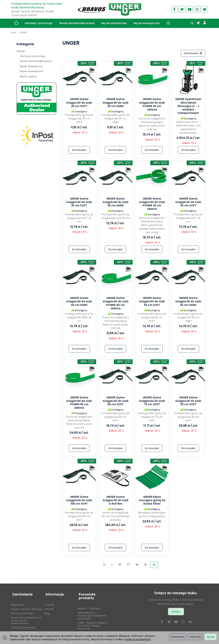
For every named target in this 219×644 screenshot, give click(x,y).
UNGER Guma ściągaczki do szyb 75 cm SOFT (152, 401)
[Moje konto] (205, 23)
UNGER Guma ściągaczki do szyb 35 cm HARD (116, 203)
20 (154, 565)
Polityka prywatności (23, 625)
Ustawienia (178, 637)
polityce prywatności (138, 639)
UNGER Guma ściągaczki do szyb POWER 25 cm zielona (152, 105)
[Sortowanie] (192, 54)
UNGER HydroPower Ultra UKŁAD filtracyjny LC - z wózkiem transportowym (188, 107)
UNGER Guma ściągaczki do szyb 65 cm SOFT (116, 401)
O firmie (49, 603)
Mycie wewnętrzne (147, 23)
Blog (47, 611)
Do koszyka (79, 150)
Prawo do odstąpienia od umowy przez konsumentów (26, 618)
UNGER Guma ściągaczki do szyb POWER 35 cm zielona (152, 204)
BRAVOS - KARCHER (89, 606)
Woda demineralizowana (77, 23)
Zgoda (211, 637)
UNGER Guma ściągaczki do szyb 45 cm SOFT (188, 203)
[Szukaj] (192, 23)
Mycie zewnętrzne (114, 23)
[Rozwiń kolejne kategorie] (168, 23)
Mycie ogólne (28, 76)
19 (145, 565)
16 (120, 565)
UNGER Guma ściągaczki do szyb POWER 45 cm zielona (116, 304)
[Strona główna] (110, 9)
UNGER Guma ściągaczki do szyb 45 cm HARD (79, 302)
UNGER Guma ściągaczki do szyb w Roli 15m (116, 501)
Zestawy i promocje (38, 23)
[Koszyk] (198, 23)
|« (104, 565)
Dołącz (176, 612)
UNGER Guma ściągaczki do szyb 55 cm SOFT (152, 302)
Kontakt (49, 607)
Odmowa (195, 637)
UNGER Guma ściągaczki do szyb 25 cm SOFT (79, 103)
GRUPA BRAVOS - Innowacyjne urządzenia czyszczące (92, 614)
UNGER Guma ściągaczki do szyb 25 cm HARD (116, 103)
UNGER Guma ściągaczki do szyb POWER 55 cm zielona (79, 403)
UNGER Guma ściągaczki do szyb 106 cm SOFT (79, 501)
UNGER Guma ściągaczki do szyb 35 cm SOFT (79, 203)
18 (137, 565)
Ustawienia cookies (23, 630)
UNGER (21, 51)
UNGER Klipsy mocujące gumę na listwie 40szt (152, 501)
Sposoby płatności (22, 611)
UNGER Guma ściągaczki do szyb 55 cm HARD (188, 302)
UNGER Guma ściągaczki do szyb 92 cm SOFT (188, 401)
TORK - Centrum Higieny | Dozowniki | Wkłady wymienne (93, 623)
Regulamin (18, 603)
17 (128, 565)
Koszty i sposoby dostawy (26, 607)
